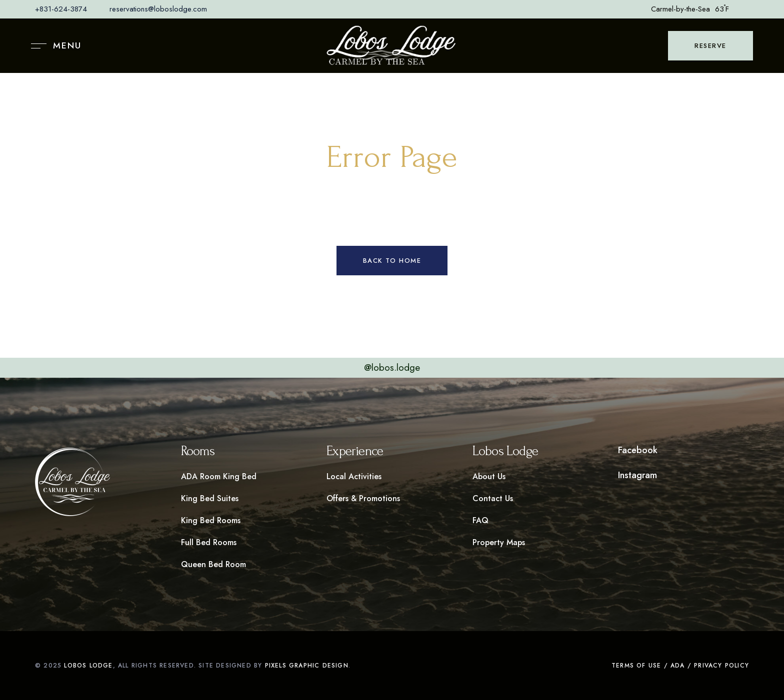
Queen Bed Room (213, 564)
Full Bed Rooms (209, 542)
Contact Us (493, 498)
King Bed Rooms (211, 520)
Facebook (638, 450)
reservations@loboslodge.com (158, 9)
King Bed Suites (210, 498)
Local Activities (354, 476)
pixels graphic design (307, 666)
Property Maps (499, 542)
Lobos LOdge (88, 666)
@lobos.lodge (392, 367)
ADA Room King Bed (219, 476)
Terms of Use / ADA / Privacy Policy (680, 666)
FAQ (480, 520)
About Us (489, 476)
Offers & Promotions (363, 498)
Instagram (637, 475)
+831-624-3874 (61, 9)
